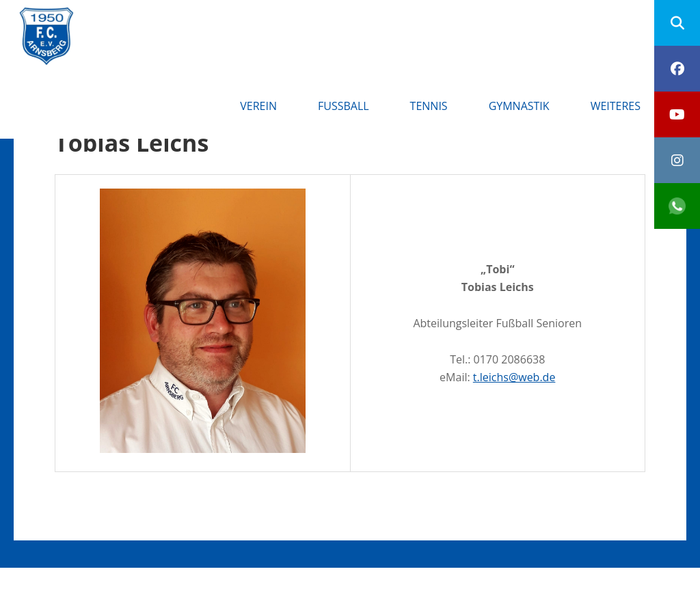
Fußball (344, 106)
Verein (258, 106)
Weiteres (616, 106)
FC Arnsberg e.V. (165, 20)
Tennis (429, 106)
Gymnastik (519, 106)
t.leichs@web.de (514, 377)
